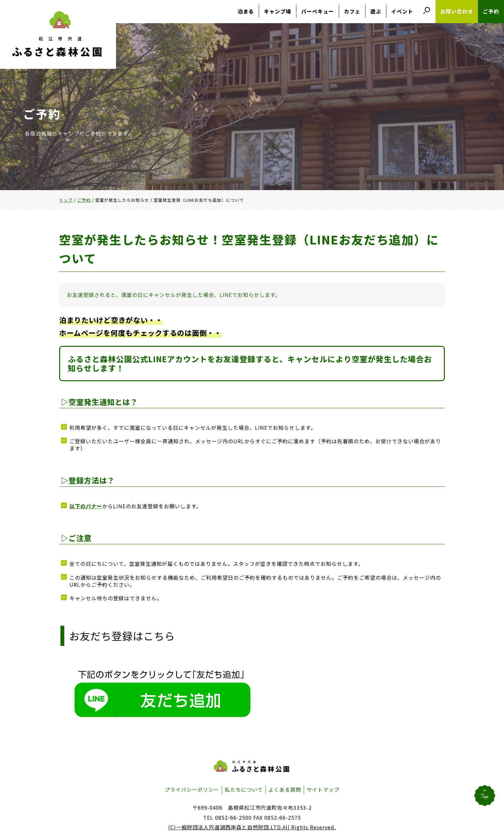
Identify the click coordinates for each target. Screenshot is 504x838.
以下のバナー (86, 506)
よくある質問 (285, 789)
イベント (402, 11)
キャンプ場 (278, 11)
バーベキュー (318, 11)
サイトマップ (323, 789)
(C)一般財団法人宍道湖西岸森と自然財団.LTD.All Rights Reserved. (252, 827)
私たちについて (244, 789)
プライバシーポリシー (192, 789)
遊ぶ (376, 11)
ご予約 (491, 11)
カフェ (352, 11)
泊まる (246, 11)
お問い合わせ (457, 11)
